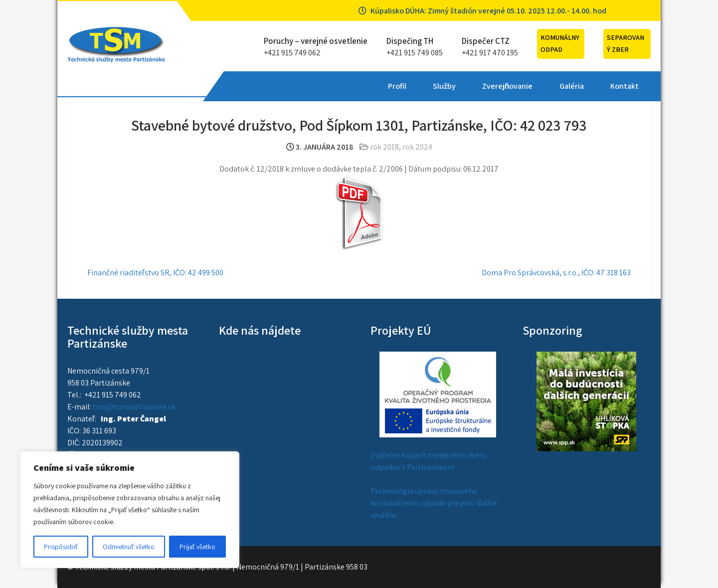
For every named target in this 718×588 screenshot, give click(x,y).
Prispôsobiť (61, 547)
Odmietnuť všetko (128, 547)
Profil (248, 86)
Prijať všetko (197, 547)
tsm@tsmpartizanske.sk (134, 407)
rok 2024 (417, 147)
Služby (295, 86)
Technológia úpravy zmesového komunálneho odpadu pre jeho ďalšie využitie (434, 503)
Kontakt (474, 86)
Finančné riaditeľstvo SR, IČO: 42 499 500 (155, 273)
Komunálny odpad (560, 43)
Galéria (422, 86)
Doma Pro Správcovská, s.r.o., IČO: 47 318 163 (556, 273)
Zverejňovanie (358, 86)
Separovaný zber (626, 43)
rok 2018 (384, 147)
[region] (130, 510)
